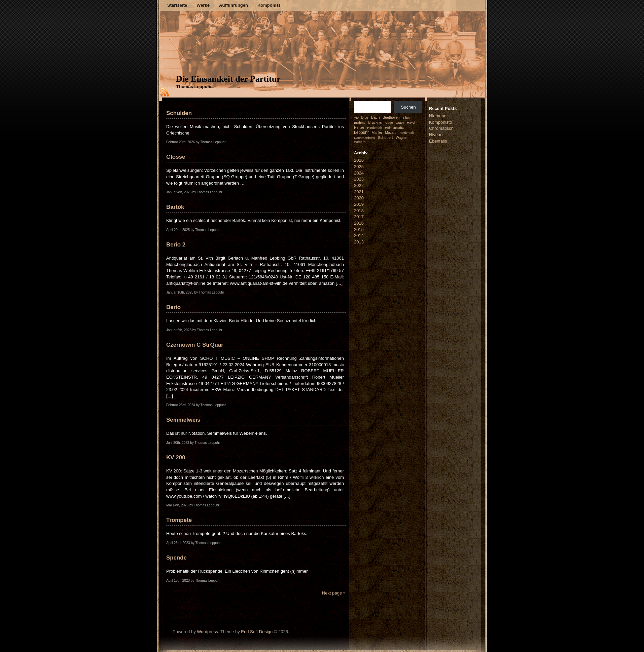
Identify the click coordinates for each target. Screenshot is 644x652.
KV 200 (176, 457)
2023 (359, 179)
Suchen (408, 107)
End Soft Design (257, 632)
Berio (173, 307)
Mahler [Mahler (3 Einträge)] (377, 133)
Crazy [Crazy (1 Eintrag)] (400, 123)
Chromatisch (441, 128)
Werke (203, 5)
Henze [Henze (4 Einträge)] (359, 127)
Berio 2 (176, 245)
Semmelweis (183, 420)
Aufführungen (234, 5)
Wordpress (207, 632)
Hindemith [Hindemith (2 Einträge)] (374, 128)
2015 (359, 229)
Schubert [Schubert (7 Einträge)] (385, 138)
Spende (176, 558)
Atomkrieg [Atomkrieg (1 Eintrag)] (361, 118)
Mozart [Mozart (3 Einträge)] (390, 133)
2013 (359, 242)
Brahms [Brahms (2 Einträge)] (360, 123)
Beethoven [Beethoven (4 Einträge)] (391, 117)
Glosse (176, 157)
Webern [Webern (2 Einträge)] (360, 142)
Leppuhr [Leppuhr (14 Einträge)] (361, 132)
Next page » (334, 593)
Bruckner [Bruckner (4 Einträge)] (375, 122)
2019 (359, 204)
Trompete (179, 520)
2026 (359, 160)
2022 (359, 185)
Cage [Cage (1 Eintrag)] (389, 123)
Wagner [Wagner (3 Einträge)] (402, 138)
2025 (359, 167)
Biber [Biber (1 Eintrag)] (406, 118)
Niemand (438, 116)
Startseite (177, 5)
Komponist (269, 5)
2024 (359, 173)
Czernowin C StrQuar (195, 345)
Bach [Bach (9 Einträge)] (375, 117)
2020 (359, 198)
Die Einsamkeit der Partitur (228, 79)
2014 (359, 236)
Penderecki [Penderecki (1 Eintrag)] (407, 133)
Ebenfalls (438, 141)
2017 (359, 217)
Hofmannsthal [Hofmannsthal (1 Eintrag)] (395, 128)
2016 (359, 223)
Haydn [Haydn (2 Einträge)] (412, 123)
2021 (359, 192)
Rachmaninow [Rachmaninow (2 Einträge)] (364, 138)
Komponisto (441, 122)
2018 (359, 211)
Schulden (179, 113)
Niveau (436, 135)
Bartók (175, 207)
